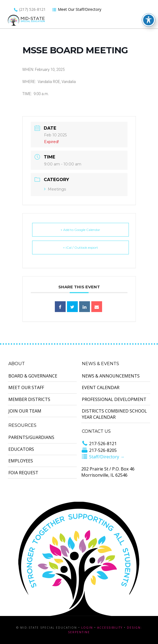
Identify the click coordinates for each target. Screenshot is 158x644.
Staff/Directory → (103, 457)
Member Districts (29, 399)
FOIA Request (23, 473)
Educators (21, 449)
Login (87, 628)
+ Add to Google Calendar (80, 230)
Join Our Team (25, 411)
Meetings (55, 189)
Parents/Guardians (31, 437)
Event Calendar (101, 387)
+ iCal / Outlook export (80, 247)
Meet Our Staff (26, 387)
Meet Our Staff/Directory (77, 9)
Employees (21, 461)
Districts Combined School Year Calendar (114, 414)
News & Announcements (111, 376)
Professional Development (114, 399)
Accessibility (110, 628)
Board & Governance (33, 376)
